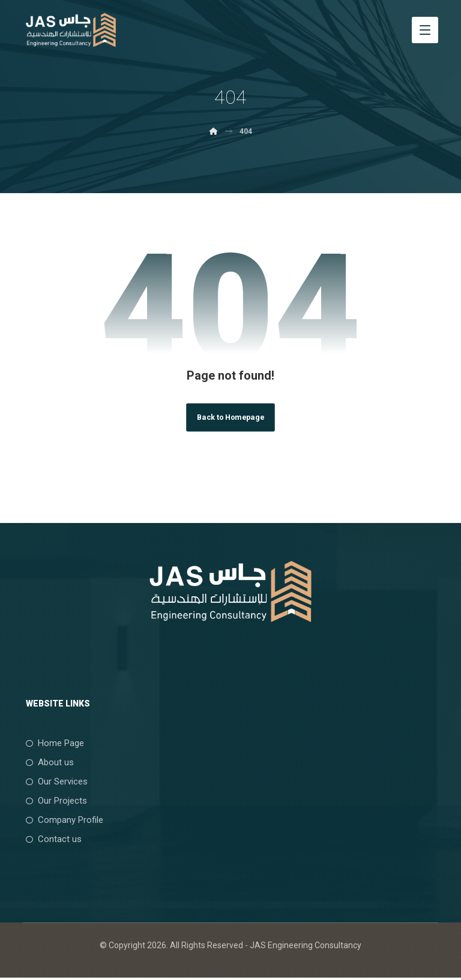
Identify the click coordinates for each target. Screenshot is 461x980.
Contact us (51, 840)
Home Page (52, 744)
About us (47, 763)
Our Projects (53, 802)
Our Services (54, 783)
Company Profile (62, 821)
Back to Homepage (230, 418)
